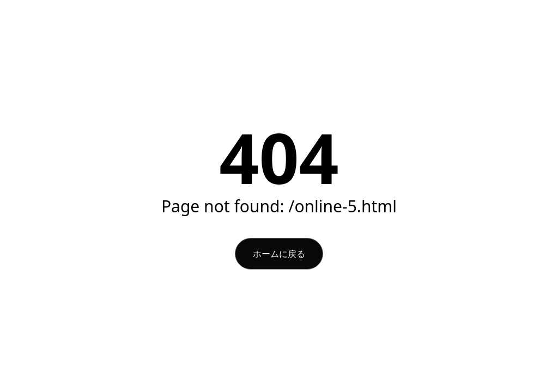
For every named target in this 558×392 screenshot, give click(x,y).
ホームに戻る (279, 254)
